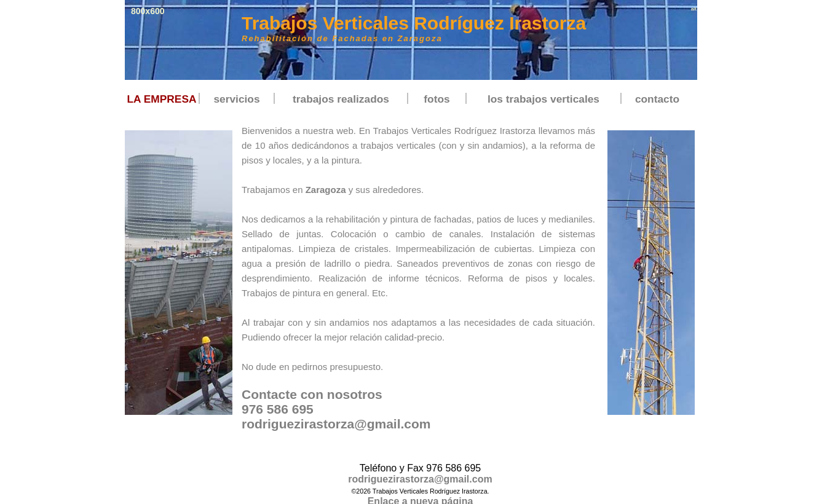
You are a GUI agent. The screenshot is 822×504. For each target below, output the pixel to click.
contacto (657, 99)
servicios (236, 99)
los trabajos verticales (543, 99)
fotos (437, 99)
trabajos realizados (341, 99)
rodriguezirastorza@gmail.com (336, 424)
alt (694, 9)
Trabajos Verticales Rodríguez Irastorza (414, 23)
